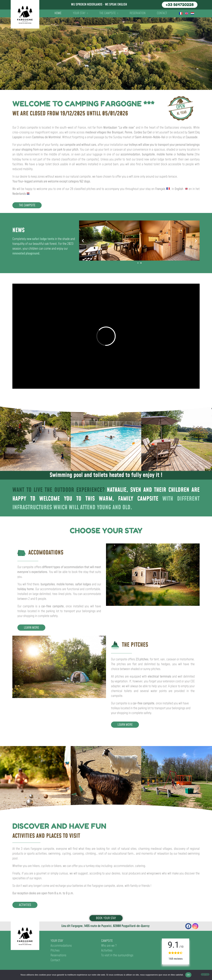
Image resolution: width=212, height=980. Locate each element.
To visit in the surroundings (117, 955)
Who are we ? (109, 946)
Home (58, 13)
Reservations (58, 955)
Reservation (138, 13)
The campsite (109, 13)
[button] (83, 241)
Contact (162, 13)
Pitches (55, 951)
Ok (188, 975)
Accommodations (61, 946)
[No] (205, 974)
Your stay (80, 13)
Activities (107, 951)
